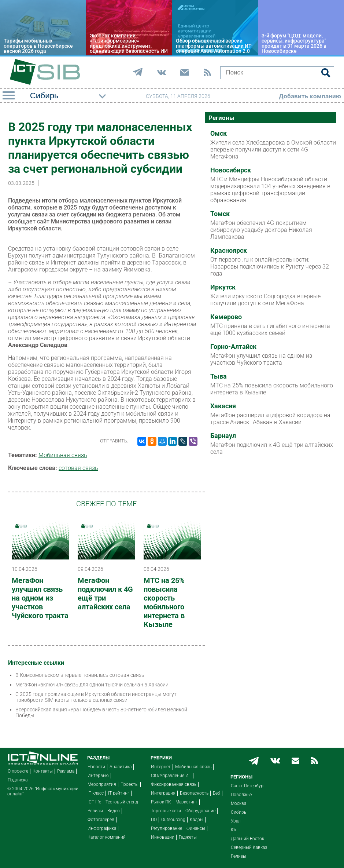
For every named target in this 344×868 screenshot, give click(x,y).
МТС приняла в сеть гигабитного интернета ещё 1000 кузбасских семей (270, 329)
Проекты (130, 784)
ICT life (94, 802)
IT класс (96, 793)
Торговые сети (166, 811)
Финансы (196, 828)
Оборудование (200, 811)
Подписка (18, 780)
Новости (96, 767)
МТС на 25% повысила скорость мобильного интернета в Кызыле (164, 602)
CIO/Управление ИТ (171, 776)
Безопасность (194, 793)
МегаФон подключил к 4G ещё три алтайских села (105, 594)
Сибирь (238, 812)
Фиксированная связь (174, 784)
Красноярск (229, 251)
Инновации (163, 837)
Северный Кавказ (249, 847)
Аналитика (121, 767)
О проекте (18, 771)
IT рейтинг (119, 793)
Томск (220, 214)
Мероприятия (102, 784)
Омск (219, 134)
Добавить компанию (310, 96)
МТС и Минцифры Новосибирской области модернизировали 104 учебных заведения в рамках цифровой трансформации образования (270, 190)
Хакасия (223, 406)
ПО (154, 820)
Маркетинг (186, 802)
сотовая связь (78, 468)
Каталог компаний (107, 837)
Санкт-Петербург (248, 786)
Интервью (98, 776)
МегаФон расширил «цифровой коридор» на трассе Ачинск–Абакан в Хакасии (270, 419)
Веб (217, 793)
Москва (238, 803)
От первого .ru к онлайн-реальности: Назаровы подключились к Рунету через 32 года (270, 267)
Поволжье (241, 795)
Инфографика (102, 828)
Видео (114, 811)
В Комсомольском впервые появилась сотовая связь (80, 675)
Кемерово (226, 317)
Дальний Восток (247, 839)
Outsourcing (173, 820)
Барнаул (223, 436)
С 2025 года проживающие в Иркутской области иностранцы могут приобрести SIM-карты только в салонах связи (96, 697)
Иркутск (223, 287)
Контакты (43, 771)
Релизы (95, 811)
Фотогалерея (101, 820)
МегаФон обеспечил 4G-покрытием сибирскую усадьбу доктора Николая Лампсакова (261, 230)
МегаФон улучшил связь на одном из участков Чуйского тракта (40, 598)
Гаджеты (188, 837)
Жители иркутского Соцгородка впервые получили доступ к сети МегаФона (265, 300)
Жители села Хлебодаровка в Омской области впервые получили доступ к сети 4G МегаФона (273, 149)
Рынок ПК (161, 802)
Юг (234, 830)
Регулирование (167, 828)
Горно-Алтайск (233, 347)
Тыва (219, 376)
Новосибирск (231, 170)
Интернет (161, 767)
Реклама (66, 771)
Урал (236, 821)
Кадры (197, 820)
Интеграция (163, 793)
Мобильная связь (63, 455)
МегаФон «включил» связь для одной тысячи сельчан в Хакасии (92, 685)
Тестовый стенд (122, 802)
